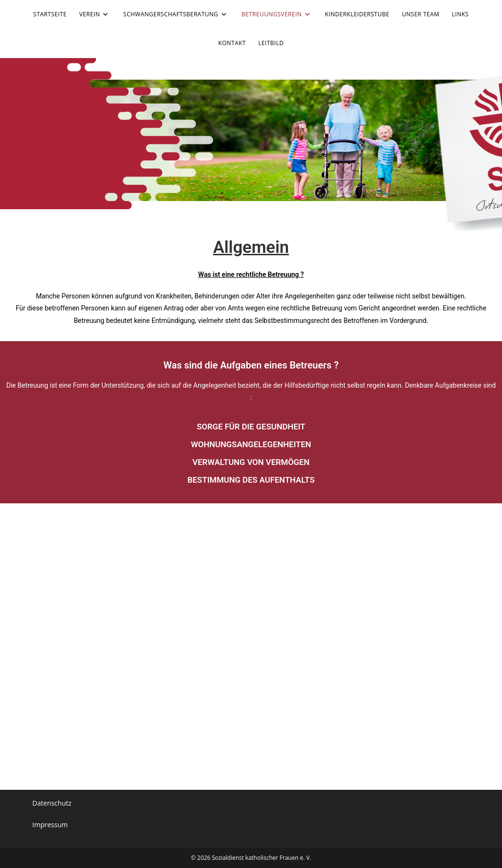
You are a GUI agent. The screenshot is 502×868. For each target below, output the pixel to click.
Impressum (50, 825)
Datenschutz (52, 803)
